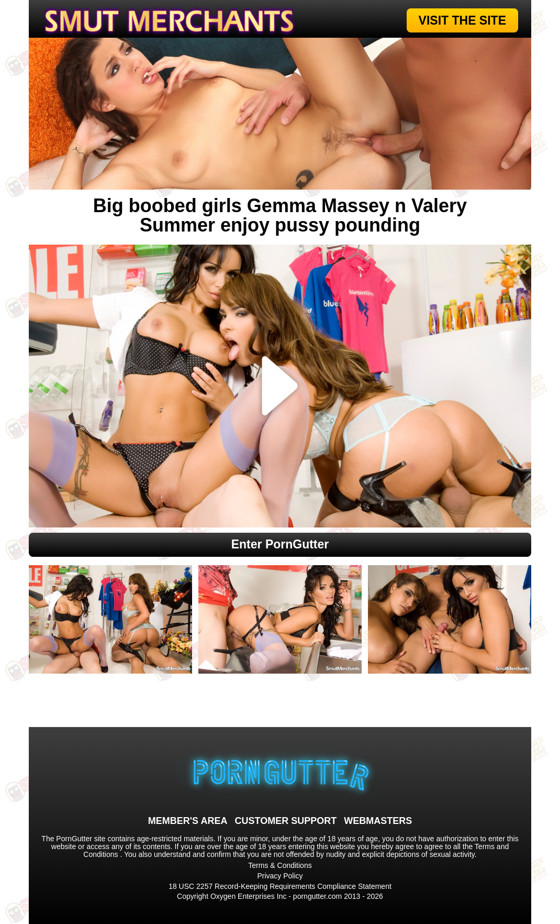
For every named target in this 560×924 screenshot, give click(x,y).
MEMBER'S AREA (188, 821)
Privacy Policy (280, 876)
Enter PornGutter (280, 544)
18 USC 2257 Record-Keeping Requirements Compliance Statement (280, 886)
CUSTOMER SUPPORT (285, 821)
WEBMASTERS (378, 821)
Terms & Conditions (280, 865)
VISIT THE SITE (462, 20)
